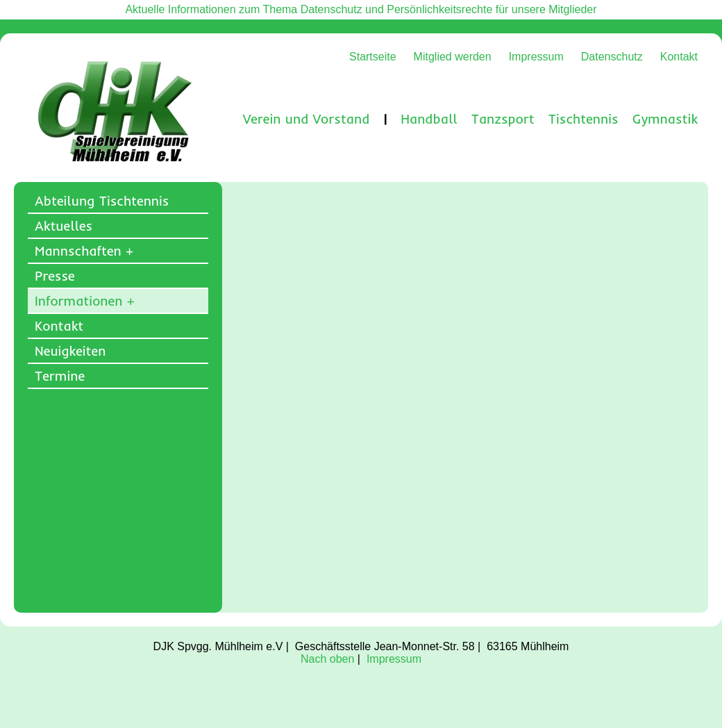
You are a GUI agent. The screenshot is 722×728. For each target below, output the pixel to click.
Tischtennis (584, 119)
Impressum (536, 57)
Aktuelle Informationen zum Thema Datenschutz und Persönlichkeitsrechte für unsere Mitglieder (361, 9)
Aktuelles (64, 226)
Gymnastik (665, 119)
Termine (60, 376)
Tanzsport (503, 119)
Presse (55, 276)
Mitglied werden (453, 57)
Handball (429, 119)
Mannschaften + (84, 251)
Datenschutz (612, 57)
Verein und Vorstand (306, 119)
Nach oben (327, 659)
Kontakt (679, 57)
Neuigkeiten (70, 351)
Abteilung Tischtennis (102, 201)
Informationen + (85, 301)
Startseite (373, 57)
